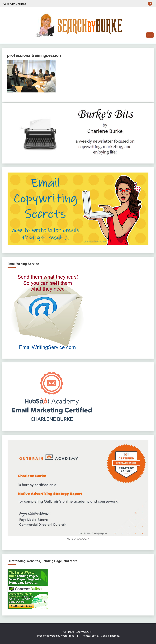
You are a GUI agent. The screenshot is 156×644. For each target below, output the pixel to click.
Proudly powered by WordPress (56, 636)
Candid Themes (110, 636)
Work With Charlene (14, 4)
